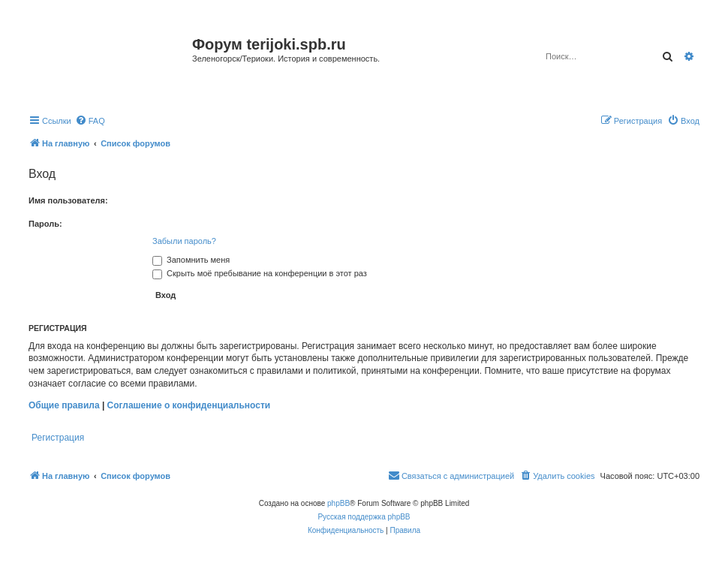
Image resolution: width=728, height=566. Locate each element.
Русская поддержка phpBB (364, 517)
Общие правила (64, 405)
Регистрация (58, 438)
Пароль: (45, 224)
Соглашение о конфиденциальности (189, 405)
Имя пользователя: (68, 200)
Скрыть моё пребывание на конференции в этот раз (260, 273)
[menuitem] (90, 121)
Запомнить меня (191, 260)
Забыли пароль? (184, 241)
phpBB (338, 503)
